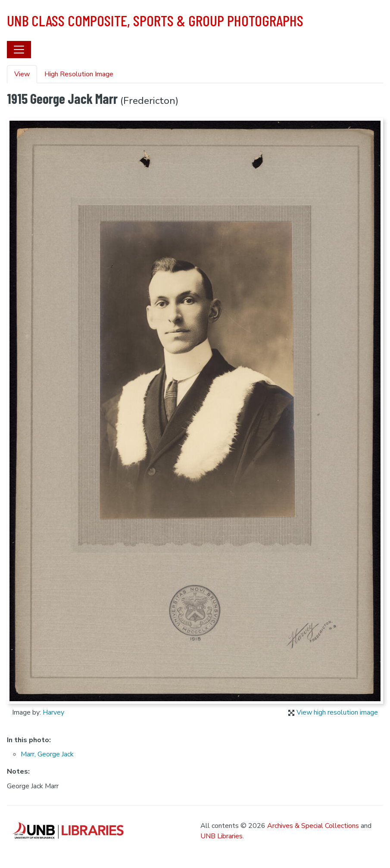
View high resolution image (333, 712)
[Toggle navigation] (19, 50)
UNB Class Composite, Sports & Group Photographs (155, 20)
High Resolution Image (79, 74)
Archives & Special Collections (313, 826)
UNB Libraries (222, 836)
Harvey (53, 712)
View (22, 74)
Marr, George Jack (47, 754)
